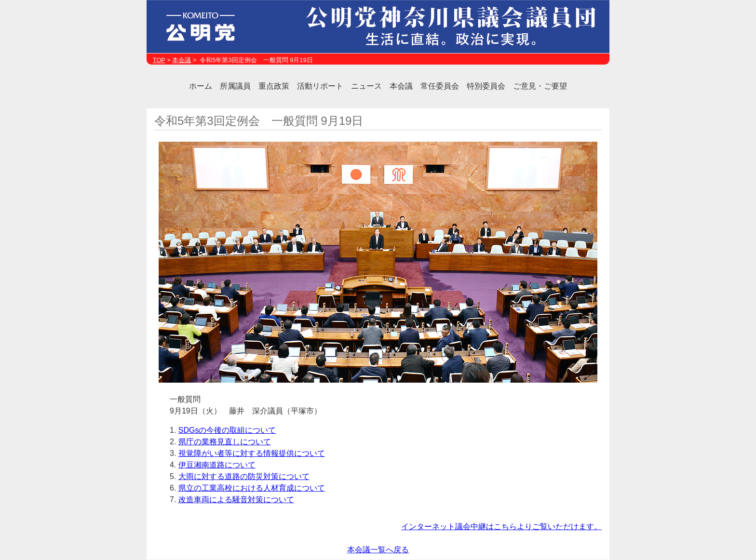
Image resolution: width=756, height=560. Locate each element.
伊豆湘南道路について (217, 465)
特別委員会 (486, 86)
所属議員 (235, 86)
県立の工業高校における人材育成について (252, 488)
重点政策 (274, 86)
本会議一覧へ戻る (378, 550)
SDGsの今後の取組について (227, 430)
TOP (159, 60)
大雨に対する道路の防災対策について (244, 476)
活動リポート (320, 86)
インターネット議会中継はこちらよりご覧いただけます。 (501, 527)
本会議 (182, 60)
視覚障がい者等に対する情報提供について (252, 453)
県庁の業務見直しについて (225, 442)
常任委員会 (440, 86)
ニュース (366, 86)
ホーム (201, 86)
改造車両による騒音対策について (236, 500)
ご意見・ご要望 (540, 86)
